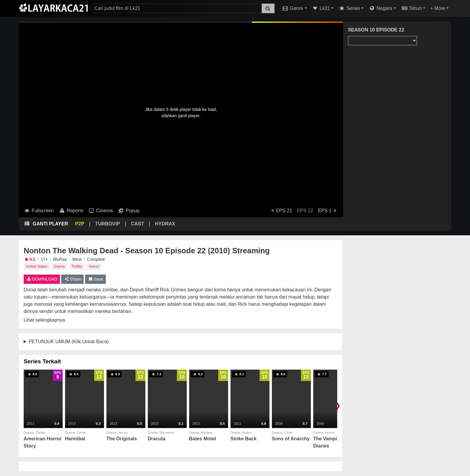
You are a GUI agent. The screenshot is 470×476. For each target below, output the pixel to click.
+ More (438, 8)
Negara (380, 8)
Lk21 (321, 8)
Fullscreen (39, 211)
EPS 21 (281, 211)
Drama (59, 266)
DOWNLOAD (42, 279)
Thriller (77, 266)
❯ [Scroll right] (338, 405)
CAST (138, 224)
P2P (80, 224)
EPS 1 (328, 211)
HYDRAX (165, 224)
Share (72, 279)
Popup (128, 211)
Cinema (100, 211)
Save (95, 279)
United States (37, 266)
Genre (292, 8)
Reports (71, 211)
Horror (94, 266)
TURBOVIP (107, 224)
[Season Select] (382, 41)
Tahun (411, 8)
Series (349, 8)
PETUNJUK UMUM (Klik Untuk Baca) (69, 342)
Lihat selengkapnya (44, 320)
